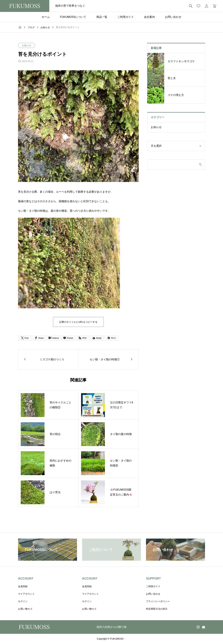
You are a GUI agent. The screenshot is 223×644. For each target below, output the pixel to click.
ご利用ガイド (126, 17)
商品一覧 (102, 17)
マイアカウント (26, 594)
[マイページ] (207, 6)
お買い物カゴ (25, 609)
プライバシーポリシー (158, 601)
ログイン (23, 601)
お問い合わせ (173, 17)
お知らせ (27, 45)
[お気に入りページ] (199, 6)
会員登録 (23, 586)
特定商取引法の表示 (157, 609)
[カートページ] (213, 6)
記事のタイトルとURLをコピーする (78, 322)
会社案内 (149, 17)
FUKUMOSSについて (73, 17)
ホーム (46, 17)
